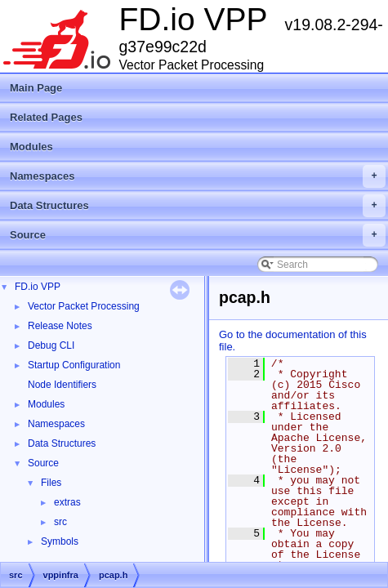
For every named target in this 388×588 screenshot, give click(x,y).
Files (51, 483)
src (60, 522)
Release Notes (60, 326)
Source (198, 235)
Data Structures (198, 206)
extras (67, 502)
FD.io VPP (38, 287)
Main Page (36, 88)
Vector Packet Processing (84, 306)
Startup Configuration (74, 365)
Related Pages (46, 117)
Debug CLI (51, 345)
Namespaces (198, 176)
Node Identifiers (62, 385)
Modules (31, 147)
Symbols (60, 541)
